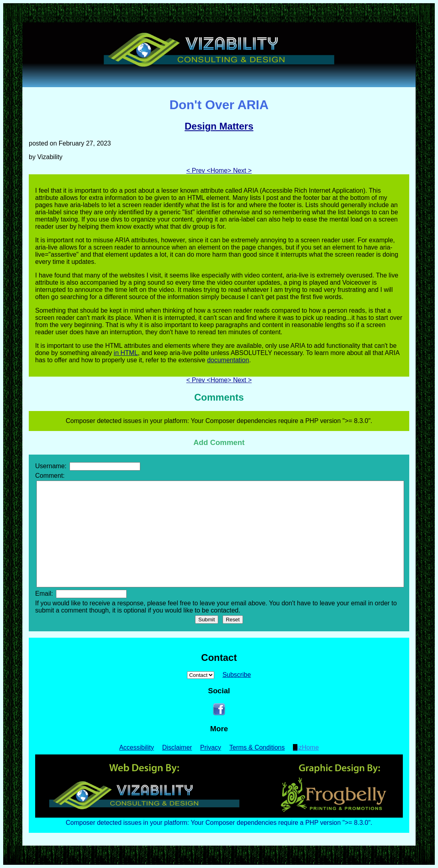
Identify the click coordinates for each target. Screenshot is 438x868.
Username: (88, 466)
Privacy (211, 747)
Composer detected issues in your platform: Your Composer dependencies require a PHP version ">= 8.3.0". (219, 823)
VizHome (306, 747)
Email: (81, 594)
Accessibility (136, 747)
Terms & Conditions (257, 747)
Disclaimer (177, 747)
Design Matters (219, 126)
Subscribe (237, 675)
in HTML (126, 353)
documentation (228, 360)
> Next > (239, 171)
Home (219, 171)
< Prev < (198, 171)
